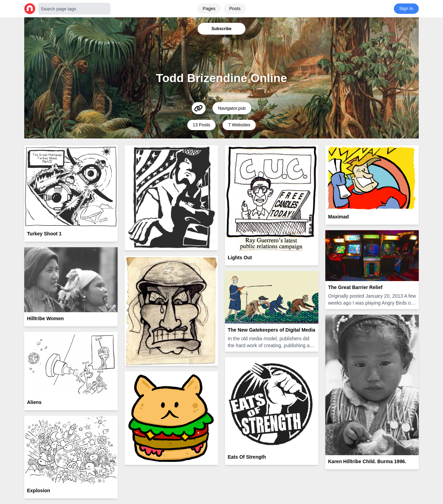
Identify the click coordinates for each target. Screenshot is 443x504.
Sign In (406, 8)
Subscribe (221, 29)
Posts (235, 8)
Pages (209, 8)
